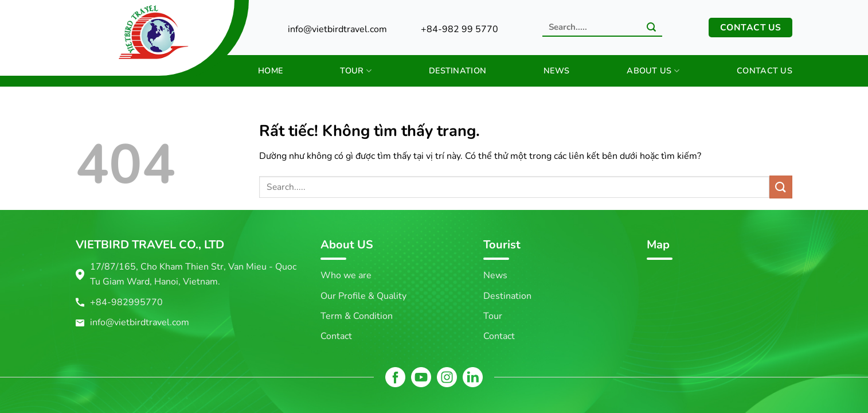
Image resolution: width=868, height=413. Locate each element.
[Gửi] (651, 28)
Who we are (346, 275)
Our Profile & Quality (363, 296)
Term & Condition (357, 316)
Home (270, 71)
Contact (336, 336)
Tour (356, 71)
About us (653, 71)
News (556, 71)
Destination (458, 71)
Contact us (765, 71)
